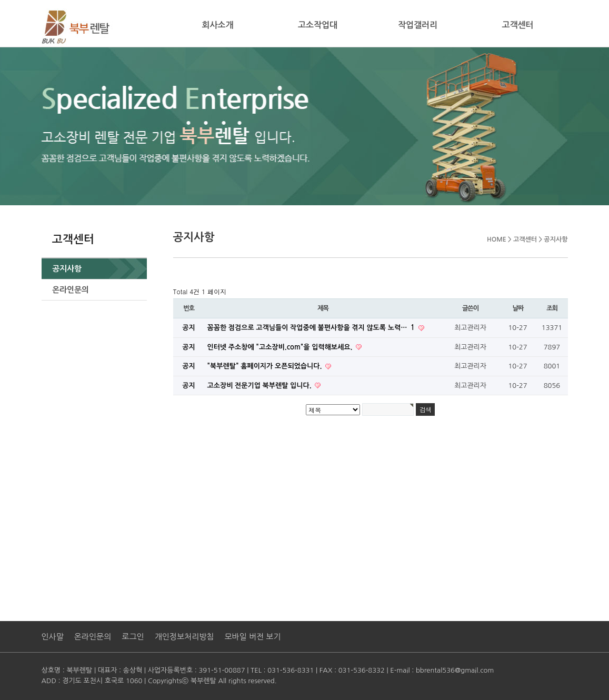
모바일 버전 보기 (252, 637)
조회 (552, 308)
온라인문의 (71, 290)
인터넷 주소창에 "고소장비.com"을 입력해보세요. (281, 347)
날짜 (518, 308)
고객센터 (517, 25)
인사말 (53, 637)
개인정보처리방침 (184, 637)
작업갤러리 (418, 25)
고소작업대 (318, 25)
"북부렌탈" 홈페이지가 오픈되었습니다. (266, 366)
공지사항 (67, 269)
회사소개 (217, 25)
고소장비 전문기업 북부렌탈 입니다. (261, 386)
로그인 (133, 637)
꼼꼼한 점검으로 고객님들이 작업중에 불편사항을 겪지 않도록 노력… (312, 328)
